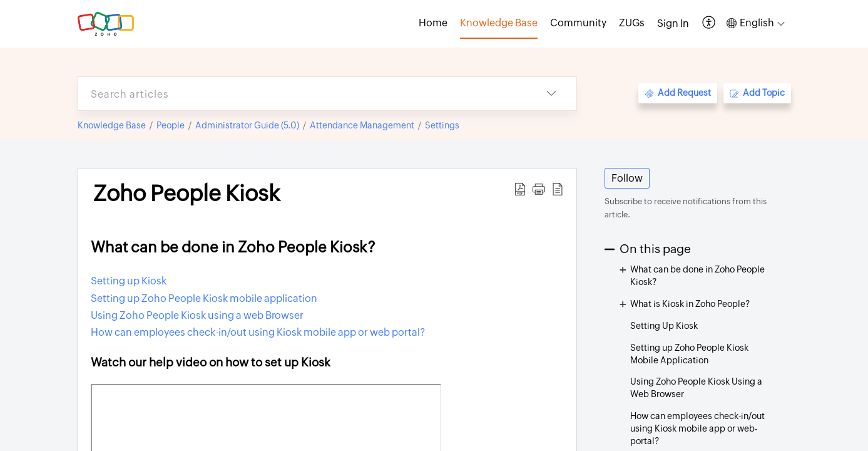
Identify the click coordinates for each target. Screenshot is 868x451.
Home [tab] (433, 23)
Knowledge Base (112, 125)
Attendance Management (362, 125)
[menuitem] (673, 24)
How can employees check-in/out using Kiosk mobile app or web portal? (258, 332)
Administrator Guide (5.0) (247, 125)
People (171, 125)
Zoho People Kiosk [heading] (186, 194)
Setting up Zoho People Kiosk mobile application (204, 298)
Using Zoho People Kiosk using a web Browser (197, 315)
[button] (709, 23)
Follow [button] (627, 178)
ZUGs (632, 23)
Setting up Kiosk (129, 281)
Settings (442, 125)
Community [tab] (578, 23)
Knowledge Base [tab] (499, 23)
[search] (302, 94)
